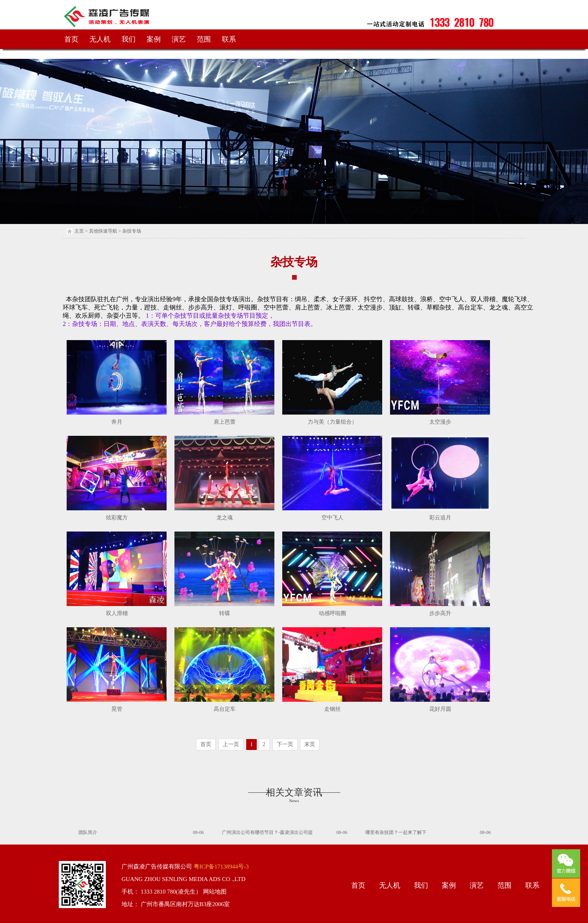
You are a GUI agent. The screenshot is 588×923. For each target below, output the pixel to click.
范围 (204, 39)
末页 (310, 744)
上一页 (231, 744)
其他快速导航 (103, 231)
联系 (229, 39)
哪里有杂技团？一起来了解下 (396, 832)
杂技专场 (132, 231)
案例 (154, 39)
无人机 (100, 39)
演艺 (179, 39)
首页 (71, 39)
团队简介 (88, 832)
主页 (79, 231)
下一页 (285, 744)
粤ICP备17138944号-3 (220, 867)
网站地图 (214, 892)
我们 (129, 39)
